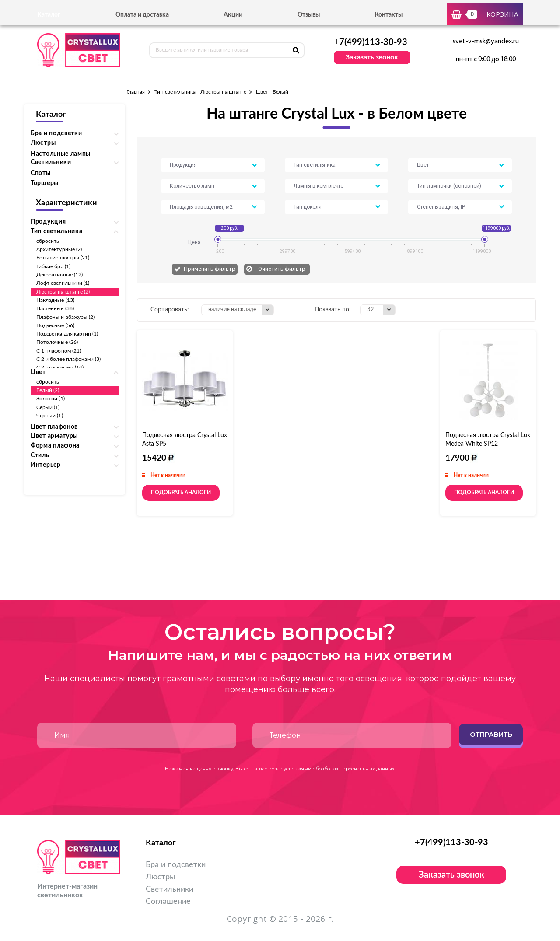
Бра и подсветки (176, 865)
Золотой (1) (51, 399)
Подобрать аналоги (181, 493)
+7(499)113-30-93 (371, 42)
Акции (233, 15)
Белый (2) (48, 390)
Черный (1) (50, 416)
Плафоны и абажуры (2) (65, 317)
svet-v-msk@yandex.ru (486, 42)
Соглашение (168, 902)
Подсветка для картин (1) (67, 334)
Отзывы (309, 15)
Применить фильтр (210, 269)
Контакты (388, 15)
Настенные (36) (55, 308)
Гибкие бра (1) (53, 266)
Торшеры (45, 183)
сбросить (48, 241)
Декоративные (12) (59, 275)
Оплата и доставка (142, 15)
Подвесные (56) (55, 325)
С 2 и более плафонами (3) (69, 359)
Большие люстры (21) (63, 258)
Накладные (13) (55, 300)
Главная (136, 92)
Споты (41, 173)
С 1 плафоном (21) (59, 351)
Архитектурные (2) (59, 249)
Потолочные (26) (57, 342)
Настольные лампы (61, 154)
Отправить (491, 734)
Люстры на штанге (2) (63, 292)
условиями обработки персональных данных (339, 769)
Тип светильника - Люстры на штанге (200, 92)
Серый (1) (48, 407)
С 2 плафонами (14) (60, 367)
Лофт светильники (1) (63, 283)
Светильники (170, 889)
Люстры (161, 877)
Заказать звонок (372, 57)
